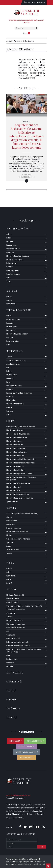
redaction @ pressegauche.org (18, 795)
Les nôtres (10, 252)
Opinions (10, 411)
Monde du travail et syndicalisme (18, 434)
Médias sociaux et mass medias (18, 532)
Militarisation (11, 400)
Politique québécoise (19, 229)
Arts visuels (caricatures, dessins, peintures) (22, 514)
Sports (9, 546)
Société (11, 421)
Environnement (12, 245)
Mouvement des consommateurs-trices (21, 463)
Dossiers (11, 589)
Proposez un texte (26, 747)
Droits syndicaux (12, 659)
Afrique (9, 357)
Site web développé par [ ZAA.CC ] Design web (31, 864)
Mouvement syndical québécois (18, 256)
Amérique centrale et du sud (16, 360)
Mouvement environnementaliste (18, 483)
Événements (11, 524)
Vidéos (10, 563)
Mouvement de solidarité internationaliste (21, 459)
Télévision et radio (13, 550)
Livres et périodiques (14, 528)
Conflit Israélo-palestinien (16, 628)
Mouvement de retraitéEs (15, 456)
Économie (12, 291)
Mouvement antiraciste (15, 445)
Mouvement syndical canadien (17, 334)
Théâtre (9, 553)
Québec (9, 297)
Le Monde (10, 389)
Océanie (9, 407)
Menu (27, 33)
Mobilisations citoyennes (15, 430)
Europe (9, 382)
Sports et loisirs (12, 502)
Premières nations (13, 270)
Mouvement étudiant (14, 487)
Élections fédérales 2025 (15, 595)
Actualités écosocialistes (16, 610)
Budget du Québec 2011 (15, 620)
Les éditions (13, 709)
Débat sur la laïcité (13, 639)
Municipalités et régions (15, 260)
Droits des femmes (13, 319)
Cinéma (9, 517)
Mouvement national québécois (18, 494)
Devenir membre (26, 758)
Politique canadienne (19, 310)
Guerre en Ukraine (13, 599)
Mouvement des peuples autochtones (20, 474)
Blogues (11, 691)
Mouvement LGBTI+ (13, 491)
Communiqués (14, 682)
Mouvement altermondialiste (17, 437)
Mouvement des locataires (16, 470)
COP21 (9, 631)
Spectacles (10, 542)
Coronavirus (11, 635)
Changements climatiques (16, 624)
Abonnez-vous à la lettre (26, 752)
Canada (9, 300)
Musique (9, 535)
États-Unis (10, 378)
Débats (9, 238)
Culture (9, 234)
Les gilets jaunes (12, 602)
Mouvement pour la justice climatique (20, 498)
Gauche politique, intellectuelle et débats (21, 427)
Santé (8, 278)
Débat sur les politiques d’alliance (18, 646)
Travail (9, 281)
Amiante (9, 617)
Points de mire (12, 263)
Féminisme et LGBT (13, 249)
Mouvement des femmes (15, 404)
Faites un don (15, 741)
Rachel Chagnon (28, 177)
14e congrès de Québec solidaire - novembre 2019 (24, 606)
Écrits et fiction (12, 521)
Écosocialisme (15, 673)
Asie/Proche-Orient (13, 364)
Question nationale (13, 274)
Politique (10, 267)
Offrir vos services (35, 741)
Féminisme (26, 121)
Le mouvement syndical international (19, 393)
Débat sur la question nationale (17, 642)
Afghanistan (11, 613)
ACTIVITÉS (12, 718)
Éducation (10, 241)
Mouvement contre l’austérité (17, 452)
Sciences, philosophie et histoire (18, 539)
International (11, 304)
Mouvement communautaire (16, 448)
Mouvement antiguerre (14, 441)
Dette (8, 655)
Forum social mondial (14, 386)
